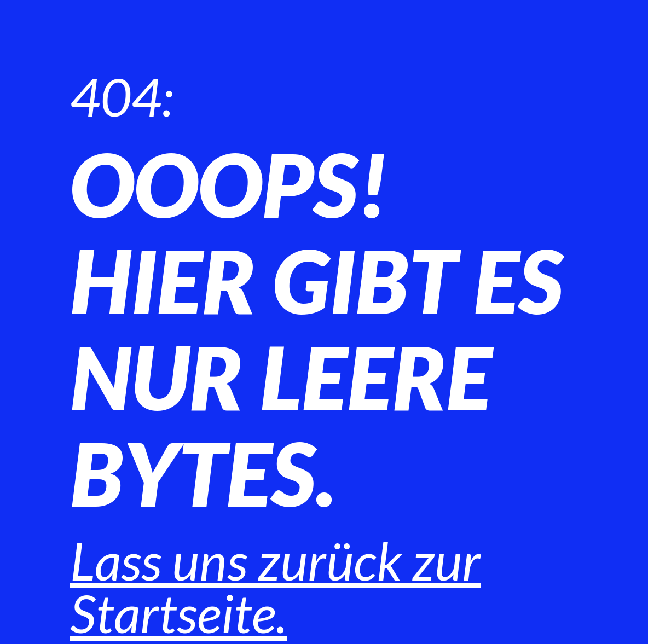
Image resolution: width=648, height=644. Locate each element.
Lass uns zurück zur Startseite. (275, 587)
